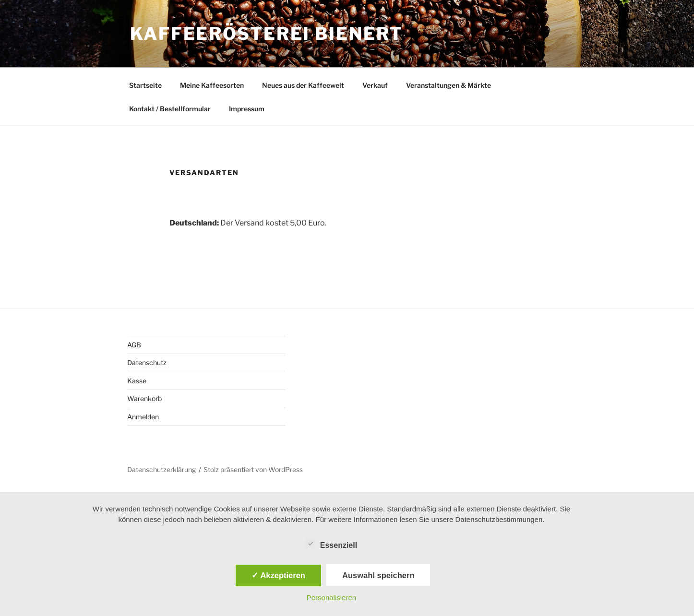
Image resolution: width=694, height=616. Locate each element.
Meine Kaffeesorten (212, 85)
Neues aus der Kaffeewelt (303, 85)
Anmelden (143, 417)
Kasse (137, 381)
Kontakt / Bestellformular (170, 109)
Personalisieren (331, 598)
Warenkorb (144, 398)
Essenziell (331, 544)
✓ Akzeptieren (278, 575)
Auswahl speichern (378, 575)
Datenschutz (147, 362)
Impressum (247, 109)
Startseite (145, 85)
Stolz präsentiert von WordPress (253, 469)
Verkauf (375, 85)
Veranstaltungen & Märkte (449, 85)
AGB (134, 345)
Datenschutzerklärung (162, 469)
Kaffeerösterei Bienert (267, 34)
